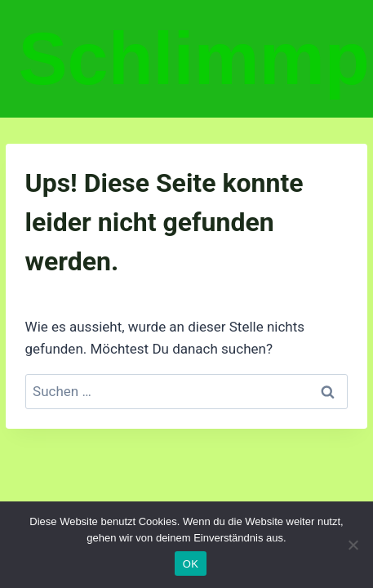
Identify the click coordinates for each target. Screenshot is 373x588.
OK (191, 564)
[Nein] (353, 545)
